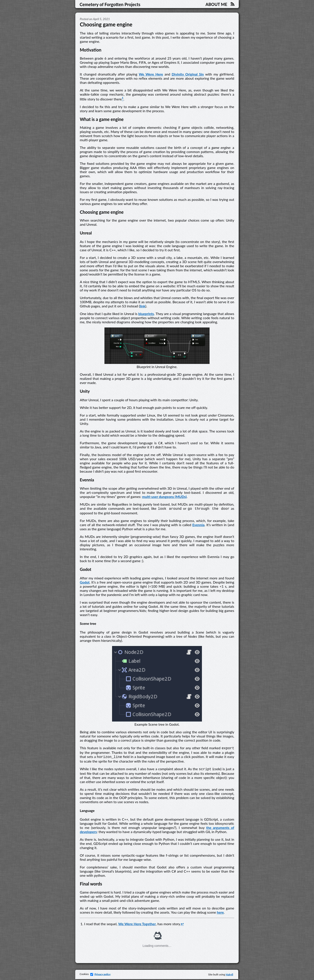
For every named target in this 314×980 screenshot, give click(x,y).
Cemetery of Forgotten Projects (110, 4)
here (220, 913)
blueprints (146, 314)
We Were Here (151, 74)
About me (216, 4)
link (143, 306)
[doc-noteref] (123, 99)
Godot (85, 582)
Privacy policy (102, 975)
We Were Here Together (137, 925)
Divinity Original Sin (188, 74)
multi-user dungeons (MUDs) (164, 497)
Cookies (87, 975)
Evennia (198, 525)
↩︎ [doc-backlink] (182, 925)
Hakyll (229, 975)
